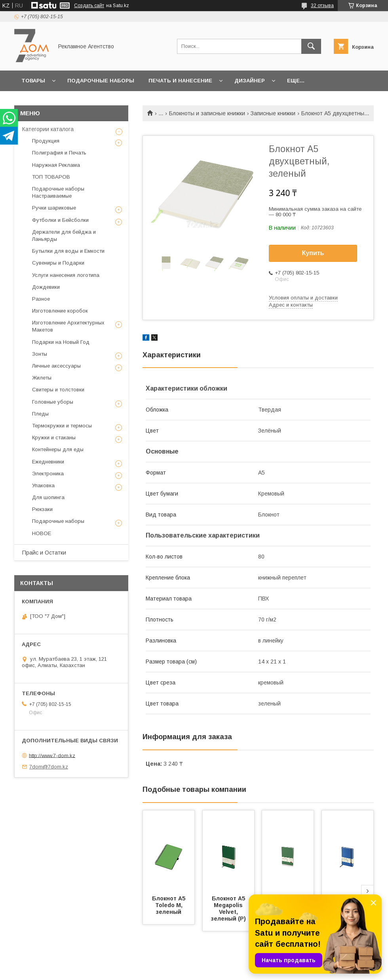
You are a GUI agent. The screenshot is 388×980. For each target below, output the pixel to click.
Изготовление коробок (60, 311)
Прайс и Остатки (44, 553)
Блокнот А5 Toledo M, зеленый (169, 905)
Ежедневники (48, 462)
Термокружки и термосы (62, 426)
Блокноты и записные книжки (207, 113)
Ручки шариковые (54, 208)
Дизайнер (250, 81)
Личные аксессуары (56, 366)
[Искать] (311, 46)
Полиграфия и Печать (59, 153)
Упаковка (43, 485)
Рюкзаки (42, 509)
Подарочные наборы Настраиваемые (58, 192)
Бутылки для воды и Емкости (68, 251)
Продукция (46, 141)
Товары (33, 81)
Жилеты (42, 378)
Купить (313, 253)
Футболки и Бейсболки (60, 220)
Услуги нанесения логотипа (66, 275)
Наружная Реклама (56, 165)
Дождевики (46, 287)
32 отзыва (322, 6)
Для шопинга (48, 497)
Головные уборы (53, 402)
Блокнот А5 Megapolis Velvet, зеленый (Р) (229, 909)
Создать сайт (89, 6)
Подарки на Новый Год (61, 342)
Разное (41, 299)
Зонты (40, 354)
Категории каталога (48, 129)
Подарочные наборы (101, 81)
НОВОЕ (42, 533)
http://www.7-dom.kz (52, 755)
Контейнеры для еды (58, 449)
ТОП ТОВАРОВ (51, 177)
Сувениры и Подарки (58, 263)
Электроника (48, 474)
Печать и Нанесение (180, 81)
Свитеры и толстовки (58, 390)
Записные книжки (273, 113)
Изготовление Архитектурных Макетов (68, 326)
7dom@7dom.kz (49, 767)
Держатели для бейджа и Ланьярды (64, 235)
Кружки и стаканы (54, 438)
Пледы (40, 414)
